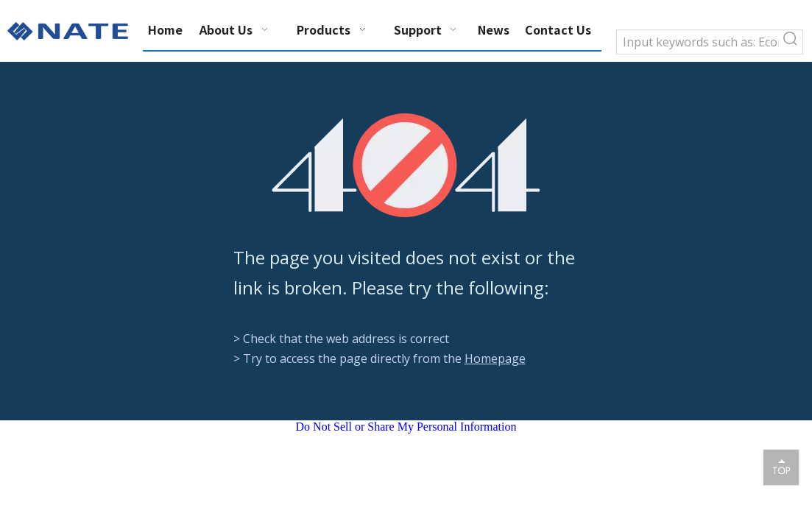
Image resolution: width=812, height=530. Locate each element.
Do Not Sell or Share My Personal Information (406, 427)
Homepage (495, 358)
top (781, 467)
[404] (406, 165)
